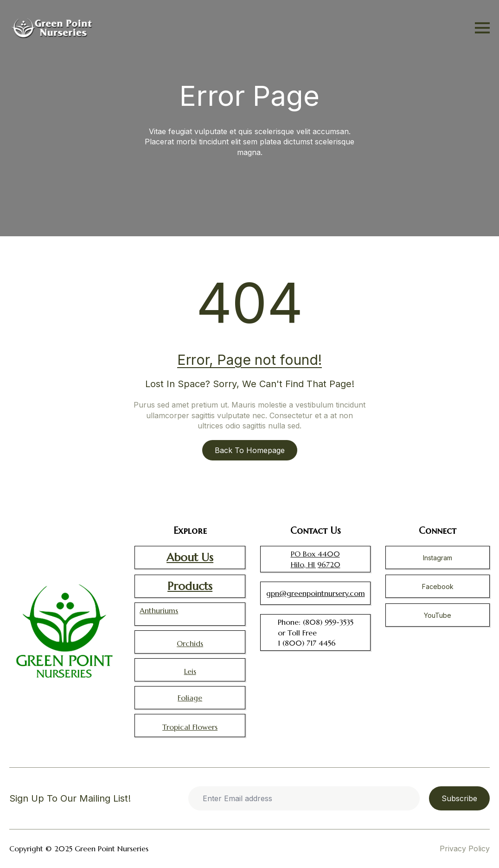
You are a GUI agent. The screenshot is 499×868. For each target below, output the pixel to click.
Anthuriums (159, 610)
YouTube (438, 615)
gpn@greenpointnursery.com (316, 593)
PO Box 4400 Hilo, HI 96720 (316, 559)
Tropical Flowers (190, 727)
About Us (190, 557)
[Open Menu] (482, 28)
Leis (190, 671)
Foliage (190, 698)
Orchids (190, 643)
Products (190, 586)
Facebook (438, 586)
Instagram (438, 558)
